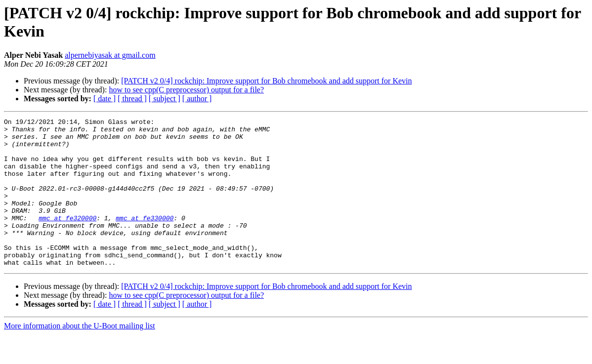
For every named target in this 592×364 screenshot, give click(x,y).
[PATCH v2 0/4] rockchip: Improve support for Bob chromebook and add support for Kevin (266, 81)
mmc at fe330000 (145, 239)
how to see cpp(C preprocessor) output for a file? (186, 90)
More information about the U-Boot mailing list (80, 355)
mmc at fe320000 (67, 239)
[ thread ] (132, 99)
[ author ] (197, 99)
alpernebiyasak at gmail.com (110, 55)
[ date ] (105, 99)
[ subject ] (165, 99)
